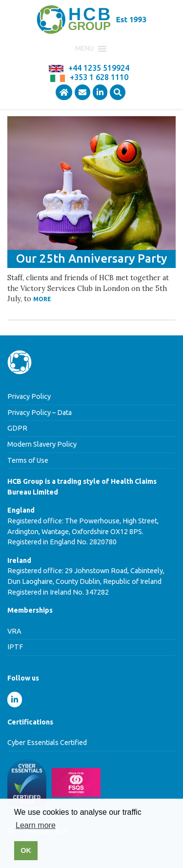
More (42, 299)
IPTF (15, 647)
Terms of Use (28, 460)
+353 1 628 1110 (99, 77)
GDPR (17, 428)
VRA (14, 631)
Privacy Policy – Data (40, 413)
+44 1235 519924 (99, 68)
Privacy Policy (29, 396)
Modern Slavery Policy (42, 444)
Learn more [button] (36, 825)
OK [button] (26, 850)
